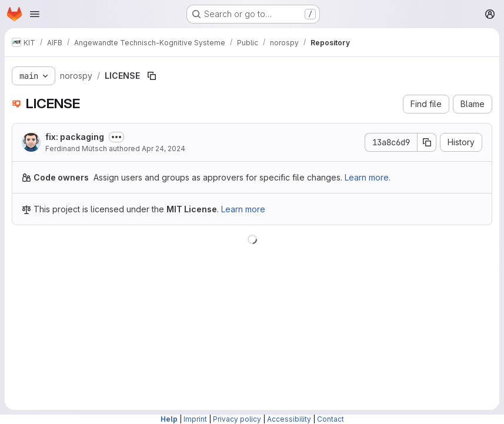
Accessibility (289, 419)
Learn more (243, 209)
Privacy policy (237, 419)
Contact (331, 419)
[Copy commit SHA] (427, 142)
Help (169, 419)
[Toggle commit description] (116, 137)
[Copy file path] (152, 76)
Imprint (195, 419)
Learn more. (368, 177)
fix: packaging (75, 137)
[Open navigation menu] (35, 14)
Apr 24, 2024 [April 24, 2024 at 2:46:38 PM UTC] (163, 148)
